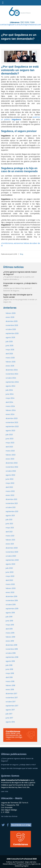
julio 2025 (9, 342)
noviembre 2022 (12, 467)
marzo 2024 (10, 406)
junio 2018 (9, 669)
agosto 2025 (10, 337)
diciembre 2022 (12, 463)
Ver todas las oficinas (9, 816)
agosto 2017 (10, 710)
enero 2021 (10, 544)
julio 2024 (9, 390)
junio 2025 (10, 346)
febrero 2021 (10, 540)
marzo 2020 (10, 584)
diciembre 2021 (11, 499)
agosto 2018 (10, 661)
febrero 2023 (11, 455)
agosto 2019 (10, 613)
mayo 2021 (10, 528)
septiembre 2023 (12, 427)
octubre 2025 (11, 329)
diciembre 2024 (12, 370)
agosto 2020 (10, 564)
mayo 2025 (10, 350)
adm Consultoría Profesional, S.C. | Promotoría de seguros (22, 12)
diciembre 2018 (11, 645)
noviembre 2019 (12, 601)
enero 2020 (10, 592)
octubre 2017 (11, 702)
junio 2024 (10, 394)
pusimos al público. (20, 118)
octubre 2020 (11, 556)
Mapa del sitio (31, 862)
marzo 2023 (10, 451)
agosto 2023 (10, 431)
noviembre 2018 (12, 649)
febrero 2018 (10, 685)
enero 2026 (10, 317)
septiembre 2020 (12, 560)
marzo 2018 (10, 681)
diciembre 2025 (12, 321)
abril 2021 (9, 532)
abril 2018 (9, 677)
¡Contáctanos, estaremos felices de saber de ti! (20, 244)
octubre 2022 (11, 471)
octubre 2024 (11, 378)
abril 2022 (9, 487)
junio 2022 (10, 479)
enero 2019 (10, 641)
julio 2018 (9, 665)
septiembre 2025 (12, 333)
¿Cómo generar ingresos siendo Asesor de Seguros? (20, 273)
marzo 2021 (10, 536)
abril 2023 (9, 447)
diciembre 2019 (11, 596)
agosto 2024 (10, 386)
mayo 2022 (10, 483)
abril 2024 (9, 402)
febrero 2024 (11, 410)
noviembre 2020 (12, 552)
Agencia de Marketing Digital (28, 865)
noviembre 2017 (12, 698)
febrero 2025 (11, 362)
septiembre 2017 (12, 706)
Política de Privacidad (15, 862)
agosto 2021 (10, 516)
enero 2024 (10, 414)
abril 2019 (9, 629)
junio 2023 (10, 439)
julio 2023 (9, 435)
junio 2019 (9, 621)
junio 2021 (9, 524)
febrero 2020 (11, 588)
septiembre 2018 (12, 657)
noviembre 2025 (12, 325)
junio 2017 (9, 718)
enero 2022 (10, 495)
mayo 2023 (10, 443)
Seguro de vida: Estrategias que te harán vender (18, 296)
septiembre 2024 (12, 382)
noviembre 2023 (12, 422)
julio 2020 (9, 568)
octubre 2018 (11, 653)
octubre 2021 (11, 507)
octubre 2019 (11, 605)
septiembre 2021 (12, 511)
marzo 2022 (10, 491)
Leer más (5, 791)
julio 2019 (9, 617)
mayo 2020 (10, 576)
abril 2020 (9, 580)
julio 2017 (9, 714)
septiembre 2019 (12, 609)
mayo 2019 (10, 625)
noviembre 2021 (12, 503)
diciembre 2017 (11, 694)
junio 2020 (10, 572)
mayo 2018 (10, 673)
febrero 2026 (11, 313)
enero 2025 (10, 366)
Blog (22, 254)
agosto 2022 (10, 475)
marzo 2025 (10, 358)
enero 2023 (10, 459)
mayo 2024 (10, 398)
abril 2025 (9, 354)
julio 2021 (9, 520)
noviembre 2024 (12, 374)
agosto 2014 (10, 722)
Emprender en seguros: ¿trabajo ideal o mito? (20, 285)
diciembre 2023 (12, 418)
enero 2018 (10, 690)
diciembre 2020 (12, 548)
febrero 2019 (10, 637)
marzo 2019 (10, 633)
